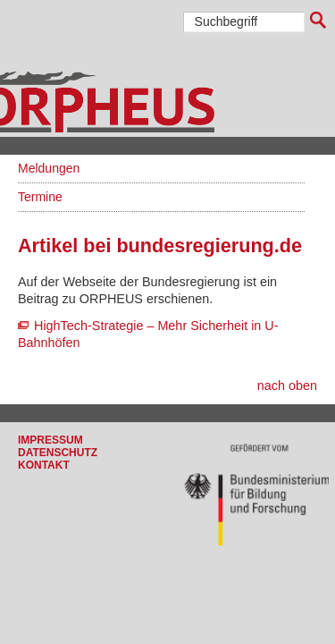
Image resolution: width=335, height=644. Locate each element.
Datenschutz (58, 453)
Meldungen (49, 168)
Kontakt (44, 465)
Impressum (50, 440)
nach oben (287, 386)
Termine (40, 197)
